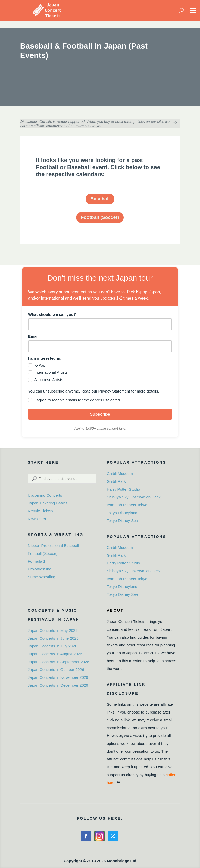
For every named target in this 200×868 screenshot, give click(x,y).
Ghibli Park (116, 481)
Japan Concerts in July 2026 (52, 646)
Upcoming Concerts (45, 495)
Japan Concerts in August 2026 (55, 654)
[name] (100, 324)
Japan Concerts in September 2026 (59, 662)
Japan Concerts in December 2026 (58, 685)
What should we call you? (52, 314)
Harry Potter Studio (123, 489)
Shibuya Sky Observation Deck (134, 497)
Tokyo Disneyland (122, 513)
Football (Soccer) (100, 217)
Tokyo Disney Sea (122, 521)
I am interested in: (45, 358)
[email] (100, 346)
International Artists (51, 372)
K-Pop (40, 365)
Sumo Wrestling (42, 577)
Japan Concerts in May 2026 (53, 630)
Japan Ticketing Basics (48, 503)
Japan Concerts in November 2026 (58, 677)
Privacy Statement (114, 391)
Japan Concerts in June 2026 (53, 638)
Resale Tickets (41, 511)
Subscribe (100, 414)
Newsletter (37, 519)
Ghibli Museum (120, 474)
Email (33, 336)
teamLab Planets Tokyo (127, 505)
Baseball (100, 199)
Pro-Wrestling (40, 569)
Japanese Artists (49, 380)
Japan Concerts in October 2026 (56, 670)
